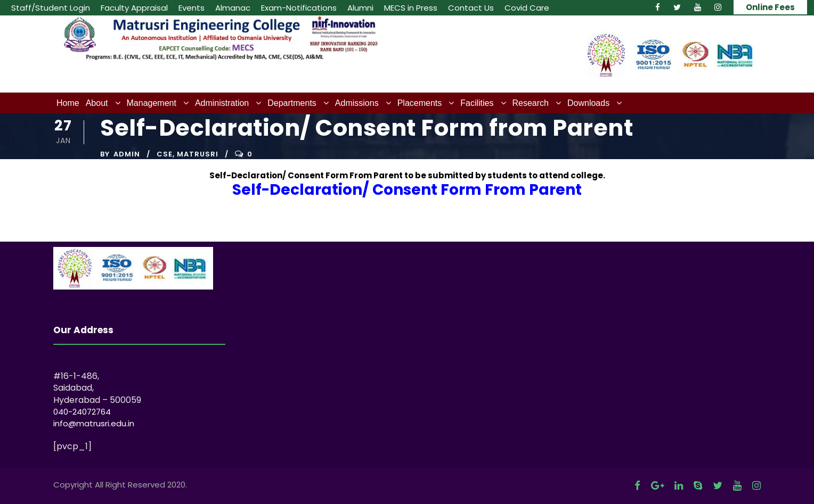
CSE (165, 154)
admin (127, 154)
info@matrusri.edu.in (94, 423)
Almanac (233, 8)
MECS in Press (411, 8)
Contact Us (471, 8)
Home (68, 103)
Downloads (588, 103)
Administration (222, 103)
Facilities (477, 103)
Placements (420, 103)
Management (152, 103)
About (97, 103)
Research (531, 103)
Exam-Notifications (299, 8)
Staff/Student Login (51, 8)
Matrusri (198, 154)
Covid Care (527, 8)
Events (192, 8)
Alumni (360, 8)
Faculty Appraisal (134, 8)
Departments (292, 103)
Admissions (357, 103)
